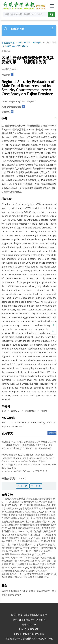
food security (19, 422)
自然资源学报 (8, 43)
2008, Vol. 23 (24, 43)
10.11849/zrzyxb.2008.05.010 (15, 46)
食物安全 (15, 411)
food (4, 422)
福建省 (44, 411)
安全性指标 (30, 411)
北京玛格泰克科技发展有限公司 (29, 638)
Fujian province (12, 426)
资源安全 (6, 51)
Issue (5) (37, 43)
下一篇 (36, 486)
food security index (41, 422)
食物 (4, 411)
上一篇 (22, 486)
